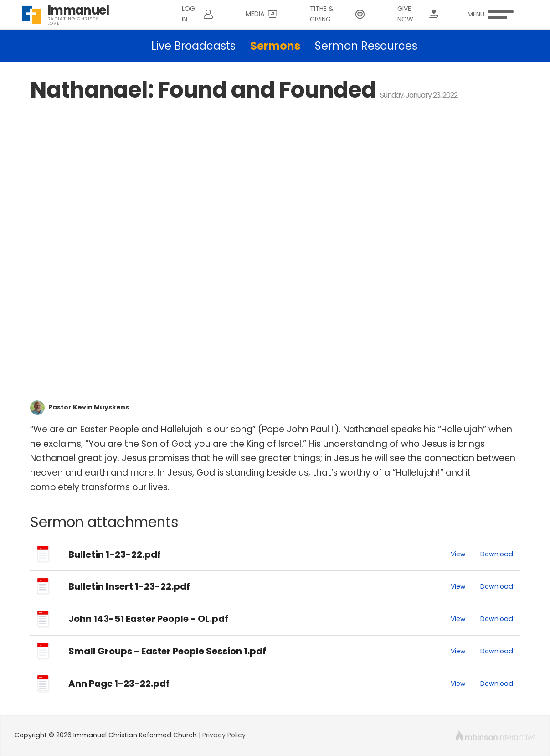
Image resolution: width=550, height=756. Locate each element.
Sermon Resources (366, 46)
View (458, 554)
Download (497, 554)
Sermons (275, 46)
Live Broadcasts (193, 46)
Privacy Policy (224, 735)
